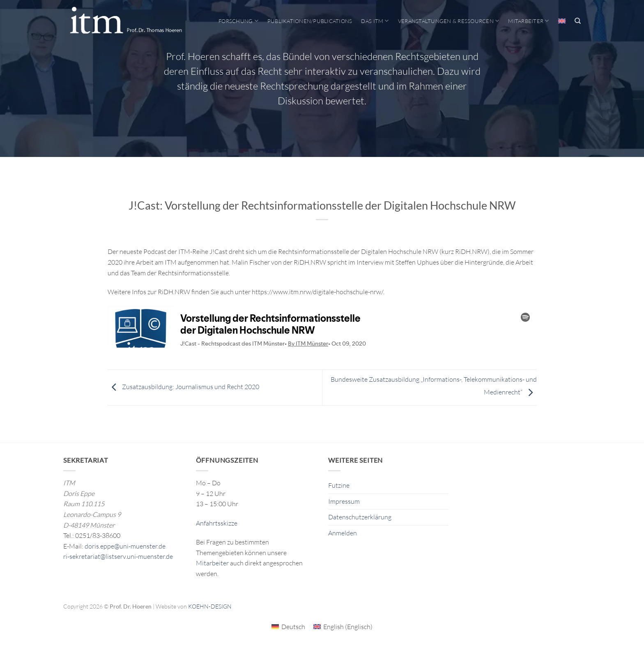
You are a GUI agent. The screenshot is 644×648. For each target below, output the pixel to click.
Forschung (238, 21)
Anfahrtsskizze (217, 523)
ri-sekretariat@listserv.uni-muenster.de (118, 556)
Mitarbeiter (528, 21)
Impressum (344, 501)
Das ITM (375, 21)
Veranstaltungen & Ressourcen (449, 21)
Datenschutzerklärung (360, 517)
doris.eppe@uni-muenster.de (125, 546)
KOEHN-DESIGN (210, 606)
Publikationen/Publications (310, 21)
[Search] (578, 21)
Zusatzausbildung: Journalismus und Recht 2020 (183, 387)
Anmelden (343, 533)
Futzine (339, 485)
